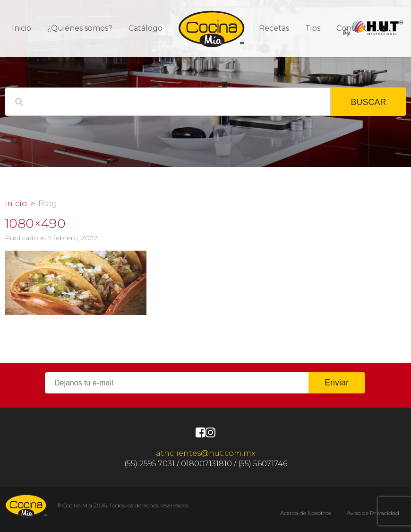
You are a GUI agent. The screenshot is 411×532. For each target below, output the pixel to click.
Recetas (274, 28)
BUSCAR (368, 102)
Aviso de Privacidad (373, 513)
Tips (313, 28)
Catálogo (146, 28)
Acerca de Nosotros (306, 513)
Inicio (21, 28)
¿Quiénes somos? (80, 28)
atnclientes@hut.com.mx (205, 453)
